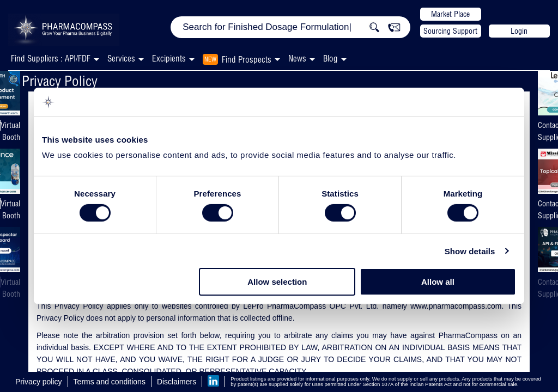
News (297, 59)
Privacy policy (39, 382)
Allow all (438, 282)
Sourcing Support (450, 31)
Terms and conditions (110, 382)
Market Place (450, 14)
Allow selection (277, 282)
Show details (470, 251)
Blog (330, 59)
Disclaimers (177, 382)
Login (519, 31)
